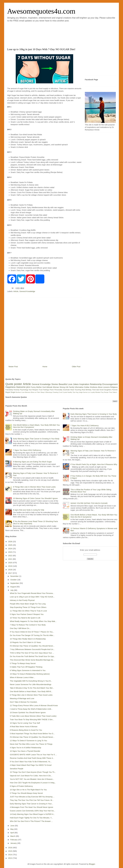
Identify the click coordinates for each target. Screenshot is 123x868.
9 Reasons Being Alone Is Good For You (26, 730)
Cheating (55, 392)
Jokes (76, 384)
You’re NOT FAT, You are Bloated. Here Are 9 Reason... (32, 779)
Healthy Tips (71, 392)
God (44, 387)
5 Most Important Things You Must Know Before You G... (32, 734)
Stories (55, 384)
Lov (89, 392)
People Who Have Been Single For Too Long (28, 604)
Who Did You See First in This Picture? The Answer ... (31, 821)
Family (72, 387)
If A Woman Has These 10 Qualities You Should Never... (32, 646)
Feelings (46, 390)
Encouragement (110, 384)
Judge (81, 392)
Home (45, 367)
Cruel (60, 392)
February (14, 840)
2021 (10, 559)
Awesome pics (23, 387)
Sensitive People (17, 769)
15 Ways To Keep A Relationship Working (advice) (30, 674)
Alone (100, 387)
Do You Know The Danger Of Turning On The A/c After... (32, 635)
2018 (10, 570)
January (14, 843)
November (15, 576)
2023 (10, 552)
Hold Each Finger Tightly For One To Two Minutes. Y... (31, 818)
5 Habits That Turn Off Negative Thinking (26, 667)
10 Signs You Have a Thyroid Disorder (25, 751)
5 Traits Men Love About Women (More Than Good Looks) (33, 716)
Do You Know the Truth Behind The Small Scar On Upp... (33, 656)
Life (67, 387)
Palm (39, 392)
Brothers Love (20, 392)
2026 (10, 542)
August (13, 587)
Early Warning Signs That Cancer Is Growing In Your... (31, 804)
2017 (10, 573)
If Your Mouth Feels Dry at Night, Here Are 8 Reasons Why (94, 464)
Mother (39, 387)
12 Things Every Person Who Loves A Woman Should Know (34, 705)
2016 (10, 848)
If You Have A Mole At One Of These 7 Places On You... (32, 632)
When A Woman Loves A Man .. (22, 677)
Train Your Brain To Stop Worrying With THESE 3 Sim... (32, 720)
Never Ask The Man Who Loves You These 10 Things (31, 744)
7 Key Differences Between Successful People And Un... (32, 649)
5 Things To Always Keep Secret (23, 663)
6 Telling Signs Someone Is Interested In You (28, 670)
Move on (34, 392)
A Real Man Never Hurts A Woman (24, 727)
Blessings (49, 392)
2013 (10, 858)
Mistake (98, 392)
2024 (10, 549)
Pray (102, 392)
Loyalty (93, 392)
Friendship (9, 390)
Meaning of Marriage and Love (22, 698)
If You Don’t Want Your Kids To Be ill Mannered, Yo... (31, 762)
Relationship (96, 384)
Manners (28, 392)
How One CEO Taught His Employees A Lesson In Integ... (33, 783)
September (15, 583)
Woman (56, 387)
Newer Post (13, 367)
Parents (115, 390)
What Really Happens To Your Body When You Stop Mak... (33, 621)
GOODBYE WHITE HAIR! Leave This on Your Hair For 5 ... (33, 755)
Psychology (24, 390)
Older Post (76, 367)
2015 (10, 851)
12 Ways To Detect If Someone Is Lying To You (28, 741)
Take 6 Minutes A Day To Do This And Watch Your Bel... (32, 688)
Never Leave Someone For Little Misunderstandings (31, 684)
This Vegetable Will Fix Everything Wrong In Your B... (31, 681)
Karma (85, 392)
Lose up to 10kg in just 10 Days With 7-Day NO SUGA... (32, 597)
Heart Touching (76, 390)
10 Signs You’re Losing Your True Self (25, 723)
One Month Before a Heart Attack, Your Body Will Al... (31, 691)
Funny (33, 387)
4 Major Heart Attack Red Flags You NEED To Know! (31, 765)
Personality (58, 390)
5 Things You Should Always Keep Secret (26, 793)
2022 (10, 556)
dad (98, 390)
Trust (41, 390)
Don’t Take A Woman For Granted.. (24, 702)
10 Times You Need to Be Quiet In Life (25, 618)
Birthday (89, 390)
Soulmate (66, 390)
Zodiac (87, 387)
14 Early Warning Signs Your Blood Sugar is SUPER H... (32, 814)
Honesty (16, 390)
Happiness (10, 387)
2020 (10, 563)
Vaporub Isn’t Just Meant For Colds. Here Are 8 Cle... (31, 776)
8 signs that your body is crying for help (29, 510)
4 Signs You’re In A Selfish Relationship (25, 748)
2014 (10, 855)
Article (16, 291)
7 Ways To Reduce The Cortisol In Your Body (28, 625)
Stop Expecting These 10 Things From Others (28, 607)
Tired (94, 390)
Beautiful (63, 384)
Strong (62, 387)
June (13, 826)
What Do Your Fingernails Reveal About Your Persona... (32, 593)
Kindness (94, 387)
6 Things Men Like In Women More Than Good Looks (34, 487)
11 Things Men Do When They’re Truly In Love (28, 611)
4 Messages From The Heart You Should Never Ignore (32, 807)
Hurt (30, 390)
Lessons (106, 387)
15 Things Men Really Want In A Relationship (28, 639)
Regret (8, 392)
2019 (10, 566)
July (12, 590)
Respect (35, 390)
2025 (10, 545)
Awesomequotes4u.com (41, 11)
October (14, 580)
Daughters (108, 390)
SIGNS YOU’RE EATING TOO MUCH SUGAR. (89, 503)
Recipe (106, 392)
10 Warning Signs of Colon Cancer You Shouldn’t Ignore (35, 498)
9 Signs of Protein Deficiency (21, 786)
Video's (115, 392)
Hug (77, 392)
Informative (79, 387)
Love (70, 384)
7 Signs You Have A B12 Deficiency (27, 450)
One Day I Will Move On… (20, 628)
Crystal (65, 392)
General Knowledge (27, 291)
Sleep (42, 392)
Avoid (101, 390)
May (12, 829)
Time (110, 392)
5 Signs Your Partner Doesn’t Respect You (27, 614)
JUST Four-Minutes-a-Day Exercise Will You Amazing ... (32, 797)
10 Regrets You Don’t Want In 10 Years (25, 642)
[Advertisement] (51, 35)
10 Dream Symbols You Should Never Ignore (28, 713)
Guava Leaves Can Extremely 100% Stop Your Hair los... (33, 811)
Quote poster (14, 384)
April (12, 833)
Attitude (49, 387)
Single (13, 392)
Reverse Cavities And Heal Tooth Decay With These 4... (32, 758)
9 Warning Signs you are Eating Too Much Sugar (32, 462)
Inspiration (84, 384)
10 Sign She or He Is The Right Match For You (28, 790)
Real (83, 390)
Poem (52, 390)
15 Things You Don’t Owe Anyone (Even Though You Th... (33, 772)
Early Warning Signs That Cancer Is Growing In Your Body (36, 439)
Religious (114, 387)
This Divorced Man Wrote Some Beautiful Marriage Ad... (32, 660)
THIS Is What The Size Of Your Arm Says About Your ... (32, 653)
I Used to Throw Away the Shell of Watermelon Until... (31, 709)
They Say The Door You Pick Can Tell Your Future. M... (32, 800)
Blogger (92, 864)
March (13, 836)
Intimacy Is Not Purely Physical (22, 600)
